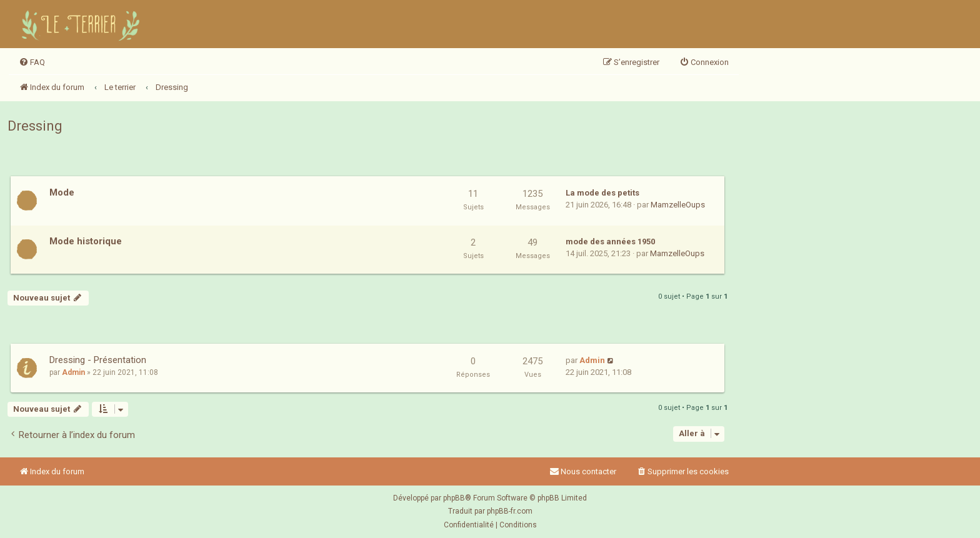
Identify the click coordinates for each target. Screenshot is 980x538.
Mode (62, 192)
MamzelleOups (678, 205)
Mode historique (86, 241)
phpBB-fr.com (510, 511)
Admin (73, 372)
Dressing (35, 126)
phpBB (454, 498)
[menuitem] (32, 62)
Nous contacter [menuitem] (583, 471)
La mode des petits (602, 193)
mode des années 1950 (610, 242)
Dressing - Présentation (98, 360)
